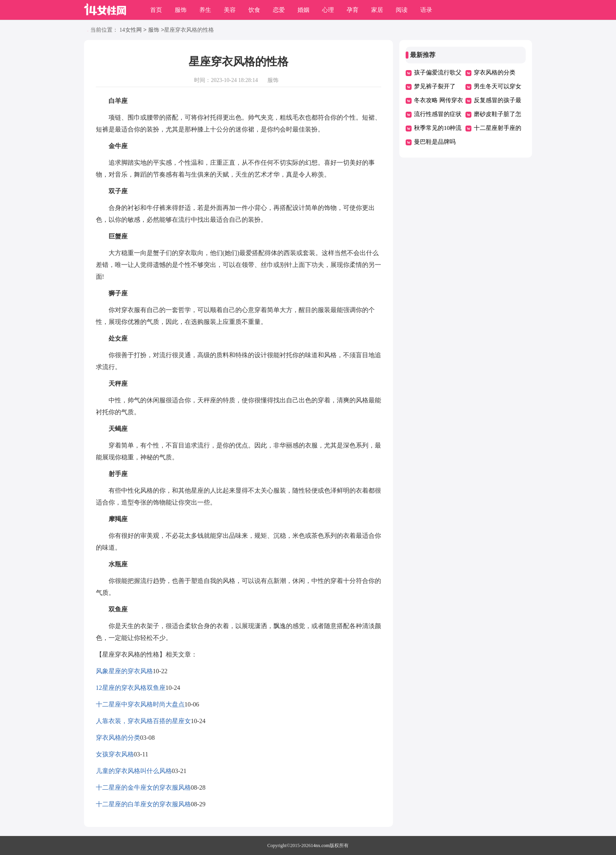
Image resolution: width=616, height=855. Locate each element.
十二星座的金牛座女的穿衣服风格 (143, 787)
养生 (205, 10)
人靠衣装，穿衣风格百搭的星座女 (143, 721)
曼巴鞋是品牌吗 (435, 142)
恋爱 (279, 10)
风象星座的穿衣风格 (124, 671)
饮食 (254, 10)
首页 (156, 10)
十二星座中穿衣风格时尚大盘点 (140, 704)
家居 (377, 10)
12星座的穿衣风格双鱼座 (131, 688)
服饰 (181, 10)
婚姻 (303, 10)
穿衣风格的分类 (118, 738)
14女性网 (131, 30)
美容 (230, 10)
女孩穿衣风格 (115, 754)
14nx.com (320, 845)
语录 (426, 10)
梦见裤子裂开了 (435, 86)
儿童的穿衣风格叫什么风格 (134, 771)
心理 (328, 10)
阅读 (402, 10)
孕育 (353, 10)
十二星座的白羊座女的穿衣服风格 (143, 804)
